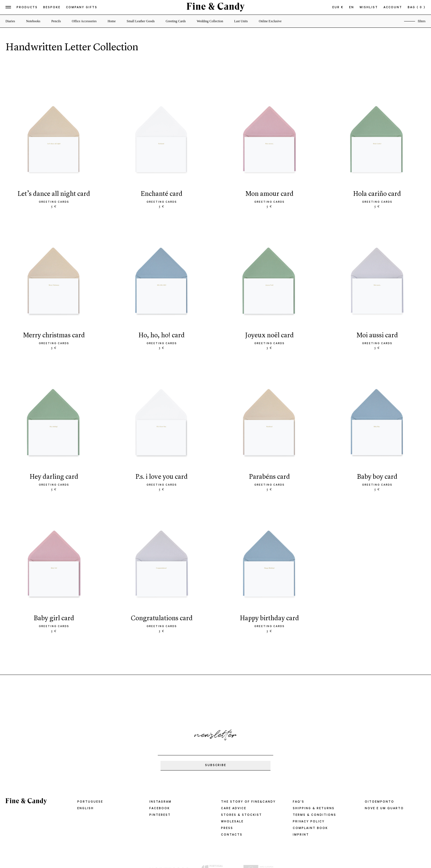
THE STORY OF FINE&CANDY (248, 802)
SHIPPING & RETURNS (314, 809)
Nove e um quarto (384, 809)
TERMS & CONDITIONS (314, 815)
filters (422, 21)
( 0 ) (421, 8)
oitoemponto (379, 802)
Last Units (241, 21)
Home (111, 21)
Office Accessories (84, 21)
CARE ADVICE (233, 809)
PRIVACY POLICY (308, 822)
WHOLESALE (232, 822)
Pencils (56, 21)
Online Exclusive (270, 21)
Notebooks (33, 21)
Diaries (10, 21)
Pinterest (160, 815)
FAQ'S (299, 802)
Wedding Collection (210, 21)
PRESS (227, 828)
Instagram (160, 802)
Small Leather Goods (141, 21)
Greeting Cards (176, 21)
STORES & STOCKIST (241, 815)
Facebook (159, 809)
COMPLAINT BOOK (310, 828)
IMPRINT (301, 835)
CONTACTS (231, 835)
